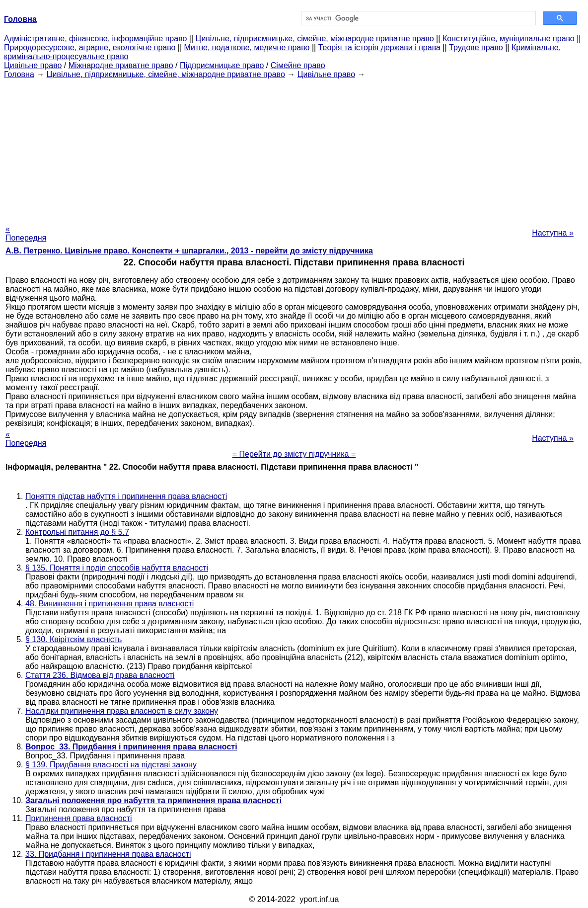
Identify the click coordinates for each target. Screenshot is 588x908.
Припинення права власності (79, 818)
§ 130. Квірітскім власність (73, 639)
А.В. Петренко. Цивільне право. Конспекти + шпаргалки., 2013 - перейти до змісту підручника (189, 251)
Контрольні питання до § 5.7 (77, 532)
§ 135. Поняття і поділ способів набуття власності (117, 568)
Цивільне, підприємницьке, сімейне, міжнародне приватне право (315, 39)
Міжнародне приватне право (121, 65)
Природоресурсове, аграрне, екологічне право (90, 47)
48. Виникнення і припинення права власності (110, 604)
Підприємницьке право (222, 65)
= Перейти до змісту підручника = (294, 454)
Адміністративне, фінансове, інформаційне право (95, 39)
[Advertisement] (294, 149)
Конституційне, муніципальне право (509, 39)
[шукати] (417, 18)
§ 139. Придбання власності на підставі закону (111, 765)
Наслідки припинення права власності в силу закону (122, 711)
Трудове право (476, 47)
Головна (19, 74)
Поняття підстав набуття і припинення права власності (126, 496)
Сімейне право (298, 65)
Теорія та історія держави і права (379, 47)
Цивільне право (33, 65)
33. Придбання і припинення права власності (108, 854)
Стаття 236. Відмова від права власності (100, 675)
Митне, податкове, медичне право (247, 47)
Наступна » (553, 233)
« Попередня (26, 233)
